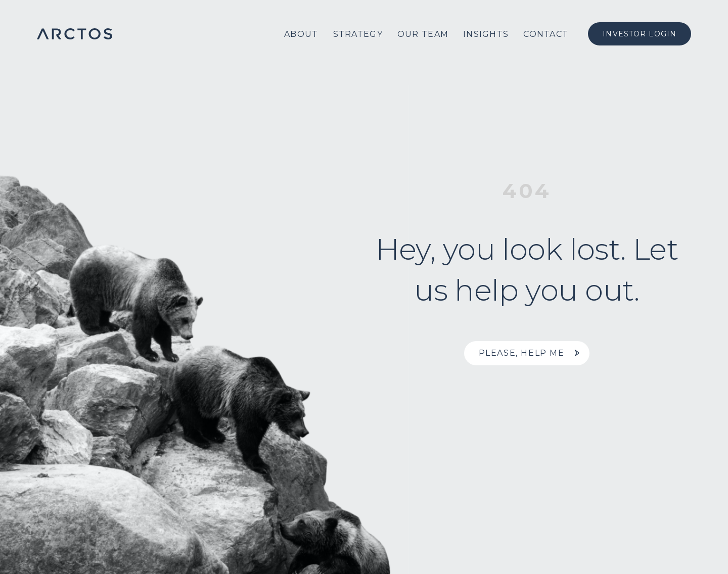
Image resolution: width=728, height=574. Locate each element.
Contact (546, 34)
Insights (486, 34)
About (301, 34)
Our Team (423, 34)
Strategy (358, 34)
